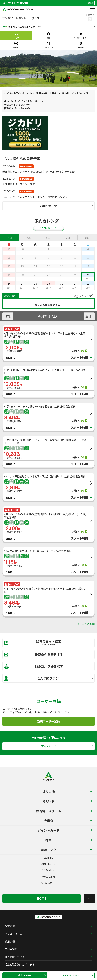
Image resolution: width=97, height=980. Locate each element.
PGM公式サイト (65, 883)
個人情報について (15, 957)
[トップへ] (89, 898)
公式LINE (67, 858)
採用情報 (10, 941)
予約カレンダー (31, 975)
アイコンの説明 (86, 624)
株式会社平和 (65, 876)
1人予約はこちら (78, 975)
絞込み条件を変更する (48, 305)
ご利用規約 (11, 949)
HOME (42, 898)
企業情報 (10, 926)
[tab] (10, 238)
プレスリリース (13, 934)
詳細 (90, 3)
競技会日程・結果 (46, 642)
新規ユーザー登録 (65, 721)
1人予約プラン (48, 678)
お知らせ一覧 (66, 206)
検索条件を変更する (33, 654)
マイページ (67, 746)
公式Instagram (65, 864)
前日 (8, 316)
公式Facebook (65, 870)
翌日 (89, 316)
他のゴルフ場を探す (33, 666)
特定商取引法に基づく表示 (20, 964)
